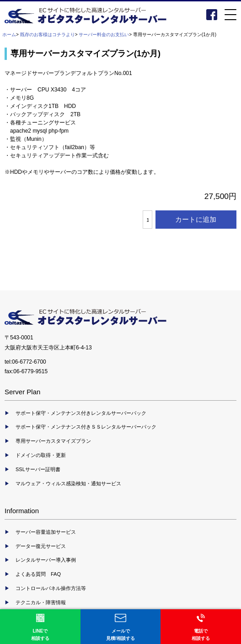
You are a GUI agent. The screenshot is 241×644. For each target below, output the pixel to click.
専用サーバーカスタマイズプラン (53, 441)
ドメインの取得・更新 (41, 455)
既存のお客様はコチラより (48, 35)
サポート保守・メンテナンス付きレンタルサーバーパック (81, 413)
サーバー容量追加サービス (46, 532)
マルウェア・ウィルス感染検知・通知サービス (68, 483)
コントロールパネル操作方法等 (51, 588)
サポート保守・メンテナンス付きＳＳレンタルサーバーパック (86, 427)
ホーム (9, 35)
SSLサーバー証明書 (38, 469)
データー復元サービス (41, 546)
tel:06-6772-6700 (25, 362)
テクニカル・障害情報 (41, 602)
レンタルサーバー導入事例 (46, 560)
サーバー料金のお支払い (104, 35)
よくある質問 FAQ (38, 574)
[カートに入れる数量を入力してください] (147, 220)
